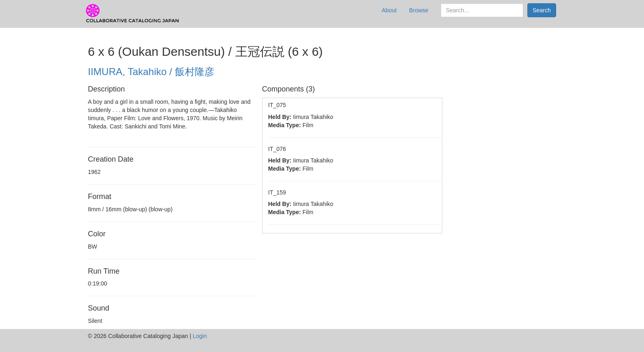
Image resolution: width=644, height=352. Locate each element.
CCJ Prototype (133, 14)
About (389, 10)
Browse (419, 10)
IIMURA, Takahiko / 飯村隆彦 (151, 72)
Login (200, 336)
